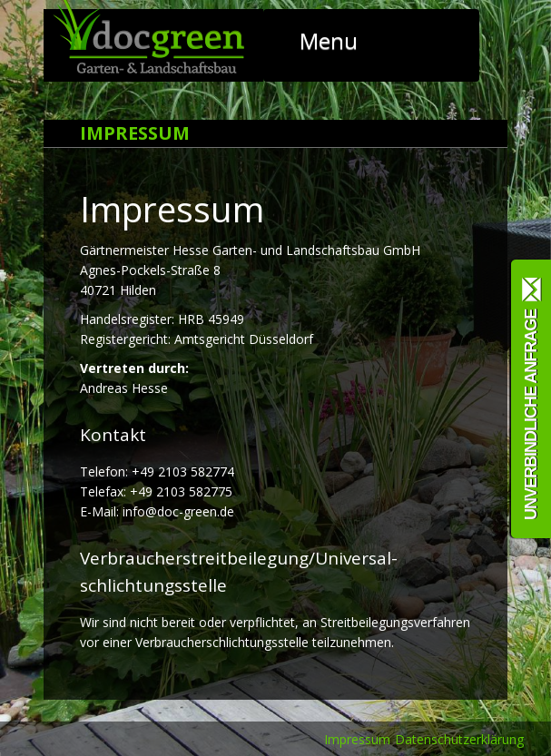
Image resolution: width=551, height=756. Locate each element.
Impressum (357, 739)
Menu (356, 40)
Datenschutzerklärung (459, 739)
